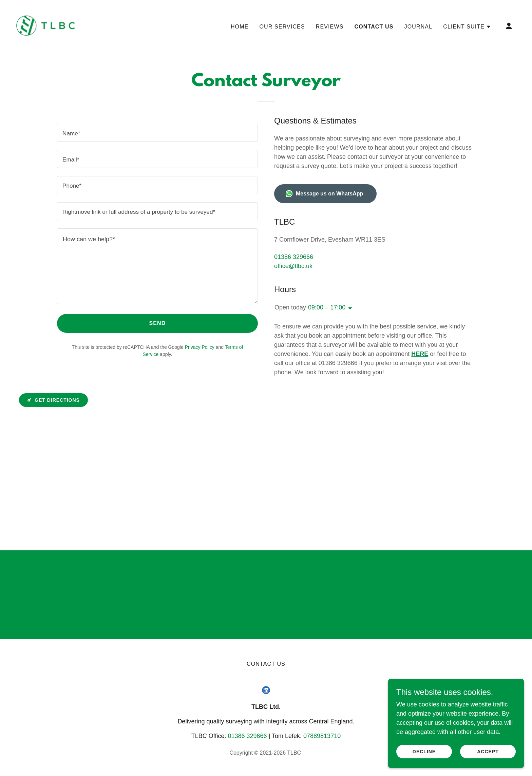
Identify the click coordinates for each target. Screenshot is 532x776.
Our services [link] (282, 27)
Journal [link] (419, 27)
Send (158, 323)
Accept (488, 752)
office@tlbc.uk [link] (293, 266)
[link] (46, 25)
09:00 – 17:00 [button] (327, 307)
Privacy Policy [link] (200, 347)
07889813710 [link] (322, 736)
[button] (467, 27)
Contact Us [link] (374, 27)
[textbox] (157, 133)
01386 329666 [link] (294, 257)
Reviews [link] (330, 27)
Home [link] (240, 27)
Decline (424, 752)
